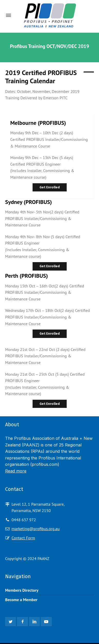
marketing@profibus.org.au (36, 529)
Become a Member (21, 600)
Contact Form (23, 538)
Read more (16, 471)
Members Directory (22, 590)
